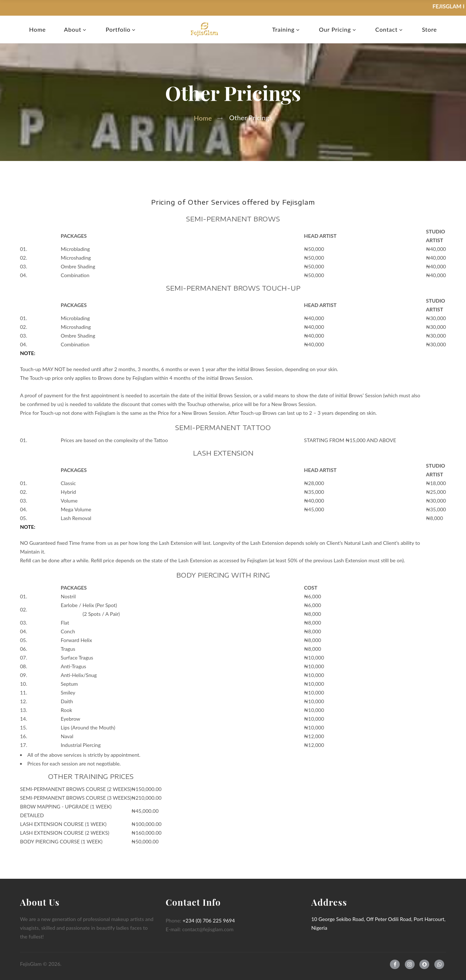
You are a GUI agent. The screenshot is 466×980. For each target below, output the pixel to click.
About (73, 29)
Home (37, 29)
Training (283, 29)
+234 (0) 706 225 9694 (209, 920)
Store (429, 29)
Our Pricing (335, 29)
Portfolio (118, 29)
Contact (386, 29)
